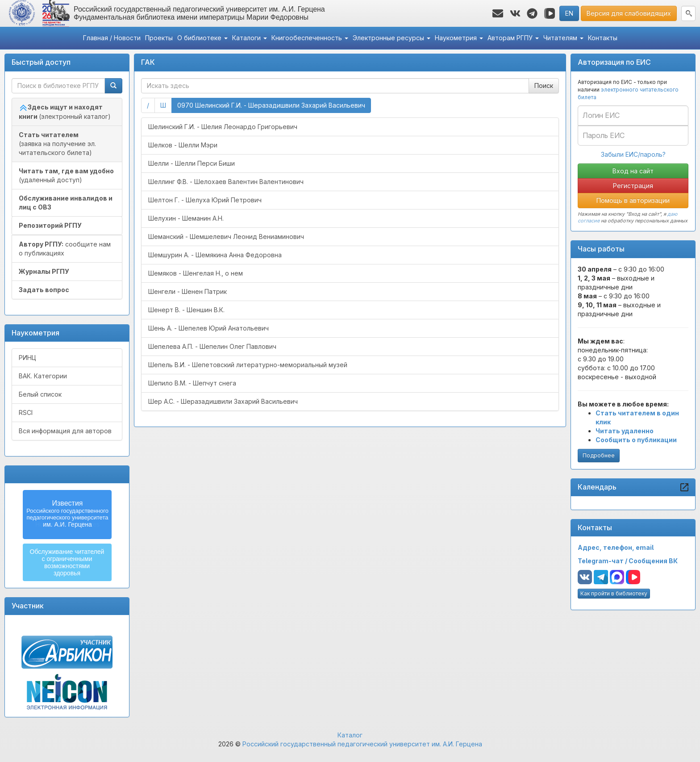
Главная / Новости (112, 38)
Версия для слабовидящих (629, 13)
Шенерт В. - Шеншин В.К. (186, 310)
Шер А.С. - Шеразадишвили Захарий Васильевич (223, 401)
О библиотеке (202, 38)
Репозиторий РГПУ (50, 225)
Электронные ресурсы (392, 38)
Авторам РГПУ (513, 38)
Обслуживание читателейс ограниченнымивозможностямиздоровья (67, 562)
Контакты (603, 38)
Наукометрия (459, 38)
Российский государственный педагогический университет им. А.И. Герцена (362, 744)
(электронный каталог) (65, 112)
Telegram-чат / (603, 561)
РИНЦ (27, 358)
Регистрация (633, 186)
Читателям (563, 38)
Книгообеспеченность (310, 38)
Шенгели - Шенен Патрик (187, 291)
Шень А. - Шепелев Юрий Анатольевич (208, 328)
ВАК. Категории (43, 376)
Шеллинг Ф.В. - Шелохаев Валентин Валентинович (226, 182)
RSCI (26, 412)
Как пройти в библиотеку (614, 593)
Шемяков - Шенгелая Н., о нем (196, 273)
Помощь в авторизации (633, 200)
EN (569, 13)
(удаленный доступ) (66, 175)
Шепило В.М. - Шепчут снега (192, 383)
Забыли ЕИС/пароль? (633, 154)
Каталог (350, 735)
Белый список (40, 394)
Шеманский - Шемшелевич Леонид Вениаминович (226, 237)
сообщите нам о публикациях (65, 249)
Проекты (159, 38)
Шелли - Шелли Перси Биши (192, 163)
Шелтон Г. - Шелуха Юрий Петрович (205, 200)
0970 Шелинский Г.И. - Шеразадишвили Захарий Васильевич (274, 105)
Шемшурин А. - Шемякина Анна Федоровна (215, 255)
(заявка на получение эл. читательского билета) (57, 144)
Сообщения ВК (653, 561)
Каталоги (250, 38)
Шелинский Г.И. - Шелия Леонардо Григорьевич (223, 127)
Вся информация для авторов (65, 431)
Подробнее (599, 455)
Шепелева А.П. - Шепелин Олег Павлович (212, 346)
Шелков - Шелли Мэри (183, 145)
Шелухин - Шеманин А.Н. (186, 218)
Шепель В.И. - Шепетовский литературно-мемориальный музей (248, 365)
